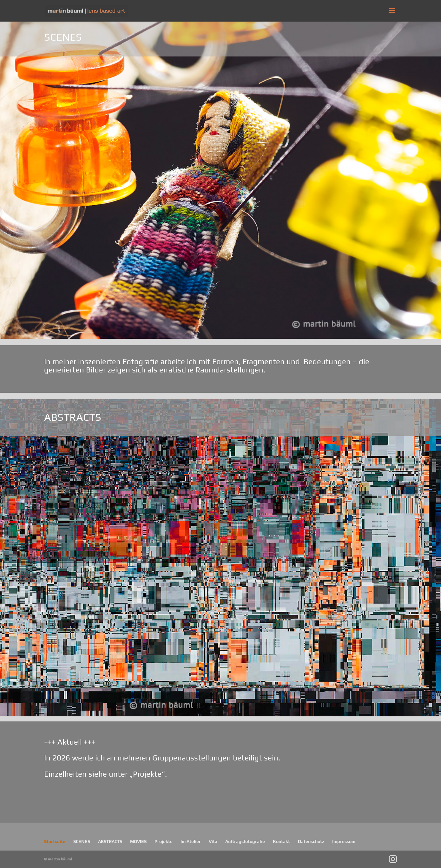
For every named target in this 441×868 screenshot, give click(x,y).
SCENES (82, 841)
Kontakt (281, 841)
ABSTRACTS (110, 841)
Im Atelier (191, 841)
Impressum (344, 841)
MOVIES (138, 841)
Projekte (164, 841)
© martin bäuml (58, 859)
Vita (213, 841)
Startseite (55, 841)
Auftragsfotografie (245, 841)
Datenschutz (311, 841)
